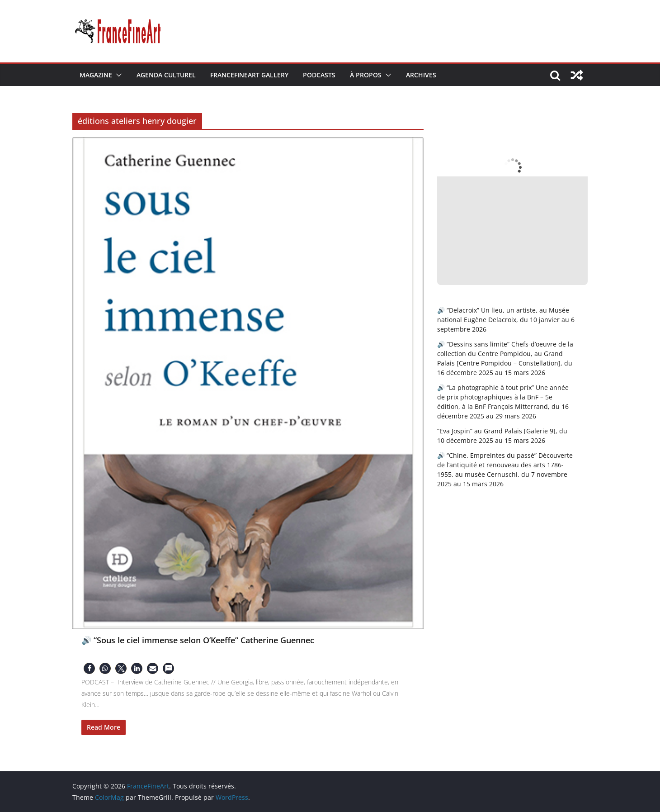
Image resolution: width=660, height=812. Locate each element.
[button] (117, 75)
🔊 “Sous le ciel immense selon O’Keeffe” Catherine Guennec (198, 640)
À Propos (366, 75)
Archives (421, 75)
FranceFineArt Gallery (249, 75)
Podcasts (319, 75)
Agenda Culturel (166, 75)
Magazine (96, 75)
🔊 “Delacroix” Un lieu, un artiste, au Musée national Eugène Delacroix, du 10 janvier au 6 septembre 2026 (506, 320)
